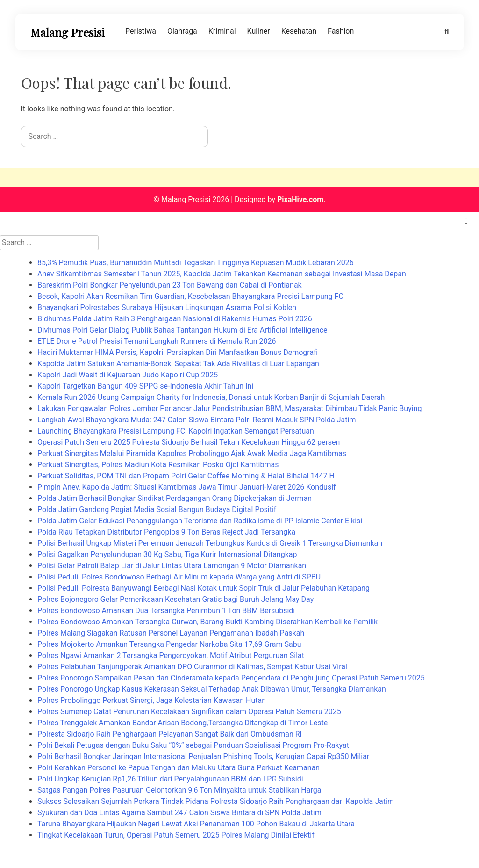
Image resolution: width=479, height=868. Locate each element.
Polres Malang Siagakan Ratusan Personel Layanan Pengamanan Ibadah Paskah (171, 633)
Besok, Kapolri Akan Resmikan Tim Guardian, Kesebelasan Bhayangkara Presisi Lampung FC (190, 296)
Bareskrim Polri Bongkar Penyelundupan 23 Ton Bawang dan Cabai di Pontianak (170, 285)
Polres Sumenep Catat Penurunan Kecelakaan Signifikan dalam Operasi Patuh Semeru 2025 (189, 712)
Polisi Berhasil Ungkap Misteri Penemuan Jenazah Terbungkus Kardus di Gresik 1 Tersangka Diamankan (210, 543)
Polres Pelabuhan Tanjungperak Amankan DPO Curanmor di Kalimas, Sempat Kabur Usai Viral (192, 667)
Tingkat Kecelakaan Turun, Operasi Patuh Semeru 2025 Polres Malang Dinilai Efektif (176, 835)
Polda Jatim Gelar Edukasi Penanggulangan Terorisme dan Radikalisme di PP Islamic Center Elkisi (200, 521)
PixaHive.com (300, 199)
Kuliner (259, 31)
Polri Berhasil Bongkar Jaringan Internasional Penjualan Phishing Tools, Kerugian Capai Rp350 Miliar (203, 756)
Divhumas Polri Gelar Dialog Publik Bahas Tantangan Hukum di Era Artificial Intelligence (182, 330)
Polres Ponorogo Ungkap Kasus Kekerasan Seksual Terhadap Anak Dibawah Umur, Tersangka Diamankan (212, 689)
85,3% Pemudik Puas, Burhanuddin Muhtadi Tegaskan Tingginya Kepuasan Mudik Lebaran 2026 (196, 263)
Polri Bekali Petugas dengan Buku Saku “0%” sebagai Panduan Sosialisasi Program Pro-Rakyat (193, 745)
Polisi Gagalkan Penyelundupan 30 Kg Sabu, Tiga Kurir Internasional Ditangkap (167, 554)
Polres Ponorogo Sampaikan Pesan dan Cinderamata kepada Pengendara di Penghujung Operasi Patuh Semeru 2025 (231, 678)
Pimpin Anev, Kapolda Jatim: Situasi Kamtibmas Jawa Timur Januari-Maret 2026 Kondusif (187, 487)
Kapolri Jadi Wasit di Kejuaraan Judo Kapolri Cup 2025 (128, 375)
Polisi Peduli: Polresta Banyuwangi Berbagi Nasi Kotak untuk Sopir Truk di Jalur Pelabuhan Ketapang (204, 588)
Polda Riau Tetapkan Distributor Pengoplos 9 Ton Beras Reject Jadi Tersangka (166, 532)
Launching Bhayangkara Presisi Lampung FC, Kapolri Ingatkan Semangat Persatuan (176, 431)
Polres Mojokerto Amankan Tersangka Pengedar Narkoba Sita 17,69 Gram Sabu (169, 644)
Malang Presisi (68, 32)
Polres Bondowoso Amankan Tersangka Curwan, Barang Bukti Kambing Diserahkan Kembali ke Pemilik (207, 622)
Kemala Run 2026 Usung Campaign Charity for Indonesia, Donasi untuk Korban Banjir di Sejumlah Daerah (211, 397)
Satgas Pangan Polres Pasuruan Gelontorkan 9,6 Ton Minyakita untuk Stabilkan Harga (179, 790)
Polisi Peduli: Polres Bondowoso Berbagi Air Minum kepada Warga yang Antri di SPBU (179, 577)
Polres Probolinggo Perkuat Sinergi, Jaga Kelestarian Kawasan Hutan (152, 700)
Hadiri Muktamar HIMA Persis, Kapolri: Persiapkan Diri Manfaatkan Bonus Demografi (178, 352)
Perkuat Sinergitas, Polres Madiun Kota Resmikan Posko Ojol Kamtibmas (158, 465)
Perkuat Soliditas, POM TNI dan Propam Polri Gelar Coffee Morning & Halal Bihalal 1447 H (186, 476)
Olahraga (182, 31)
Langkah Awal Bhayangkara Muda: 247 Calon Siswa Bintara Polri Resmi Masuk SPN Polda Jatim (197, 420)
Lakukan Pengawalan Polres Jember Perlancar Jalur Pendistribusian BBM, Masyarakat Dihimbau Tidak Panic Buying (229, 409)
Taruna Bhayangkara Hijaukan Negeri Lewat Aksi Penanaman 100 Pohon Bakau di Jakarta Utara (196, 824)
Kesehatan (299, 31)
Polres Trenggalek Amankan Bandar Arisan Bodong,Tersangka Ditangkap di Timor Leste (182, 723)
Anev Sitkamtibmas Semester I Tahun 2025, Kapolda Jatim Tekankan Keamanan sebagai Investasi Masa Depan (222, 274)
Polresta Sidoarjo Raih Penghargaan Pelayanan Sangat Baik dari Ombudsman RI (170, 734)
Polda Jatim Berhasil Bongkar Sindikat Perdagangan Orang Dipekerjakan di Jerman (175, 498)
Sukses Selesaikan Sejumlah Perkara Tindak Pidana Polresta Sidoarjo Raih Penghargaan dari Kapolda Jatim (216, 801)
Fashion (341, 31)
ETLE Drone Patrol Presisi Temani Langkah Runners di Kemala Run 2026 (157, 341)
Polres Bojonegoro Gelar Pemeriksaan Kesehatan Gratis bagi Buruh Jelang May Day (175, 599)
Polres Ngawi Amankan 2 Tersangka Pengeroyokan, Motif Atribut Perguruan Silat (171, 655)
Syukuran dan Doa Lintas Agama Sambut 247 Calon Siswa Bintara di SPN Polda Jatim (179, 813)
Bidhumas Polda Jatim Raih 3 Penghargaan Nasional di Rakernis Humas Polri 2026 (175, 319)
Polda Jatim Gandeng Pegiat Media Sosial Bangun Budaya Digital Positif (157, 510)
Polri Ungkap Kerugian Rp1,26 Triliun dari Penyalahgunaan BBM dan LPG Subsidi (170, 779)
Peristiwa (141, 31)
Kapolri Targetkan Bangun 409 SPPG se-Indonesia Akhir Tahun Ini (145, 386)
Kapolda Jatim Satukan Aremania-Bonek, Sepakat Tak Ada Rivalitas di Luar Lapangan (178, 364)
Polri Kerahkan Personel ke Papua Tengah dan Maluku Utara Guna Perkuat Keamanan (179, 768)
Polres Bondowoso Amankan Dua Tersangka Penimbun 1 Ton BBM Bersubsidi (166, 611)
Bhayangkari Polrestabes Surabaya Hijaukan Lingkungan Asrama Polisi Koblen (167, 307)
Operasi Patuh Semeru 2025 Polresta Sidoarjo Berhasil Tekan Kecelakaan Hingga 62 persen (189, 442)
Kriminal (222, 31)
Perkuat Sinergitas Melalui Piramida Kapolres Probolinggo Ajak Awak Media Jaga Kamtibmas (192, 453)
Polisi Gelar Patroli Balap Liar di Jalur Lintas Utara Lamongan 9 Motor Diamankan (172, 566)
